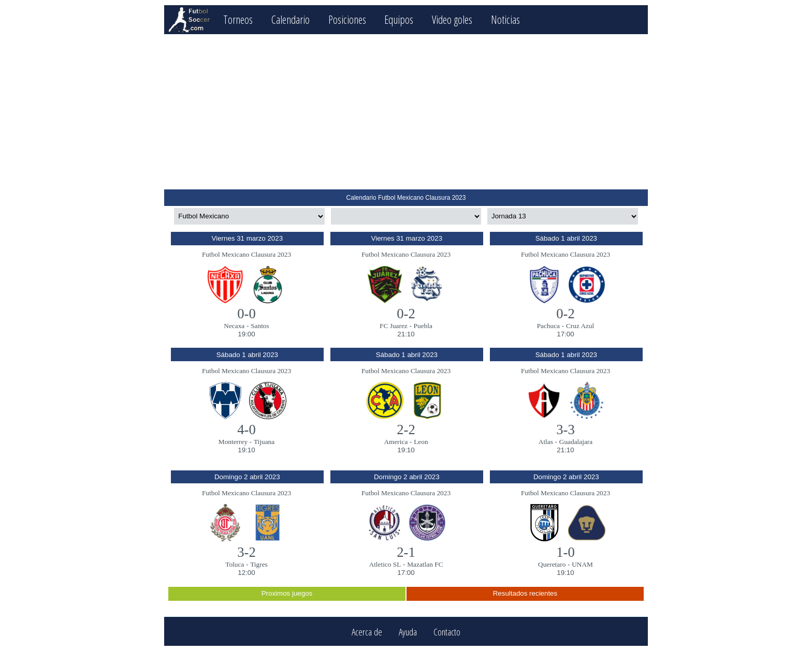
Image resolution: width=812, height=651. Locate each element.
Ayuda (408, 632)
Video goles (452, 19)
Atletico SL (385, 564)
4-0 (247, 430)
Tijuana (264, 442)
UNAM (582, 564)
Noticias (505, 19)
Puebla (423, 326)
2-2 (406, 430)
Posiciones (347, 19)
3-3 (565, 430)
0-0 (247, 314)
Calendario (291, 19)
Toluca (235, 564)
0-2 (406, 314)
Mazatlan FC (425, 564)
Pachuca (548, 326)
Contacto (447, 632)
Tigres (259, 564)
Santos (260, 326)
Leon (421, 442)
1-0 (565, 552)
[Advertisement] (406, 112)
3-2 (247, 552)
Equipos (399, 19)
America (396, 442)
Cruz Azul (580, 326)
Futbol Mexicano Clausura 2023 (247, 254)
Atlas (546, 442)
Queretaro (552, 564)
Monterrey (233, 442)
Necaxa (234, 326)
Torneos (238, 19)
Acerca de (367, 632)
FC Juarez (394, 326)
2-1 (406, 552)
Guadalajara (576, 442)
